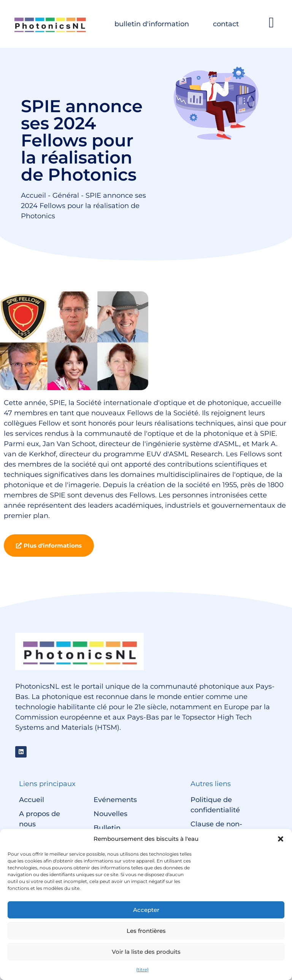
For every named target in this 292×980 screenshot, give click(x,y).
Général (66, 195)
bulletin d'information (152, 24)
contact (226, 24)
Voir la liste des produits (146, 952)
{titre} (142, 970)
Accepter (146, 910)
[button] (281, 839)
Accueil (33, 195)
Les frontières (146, 931)
